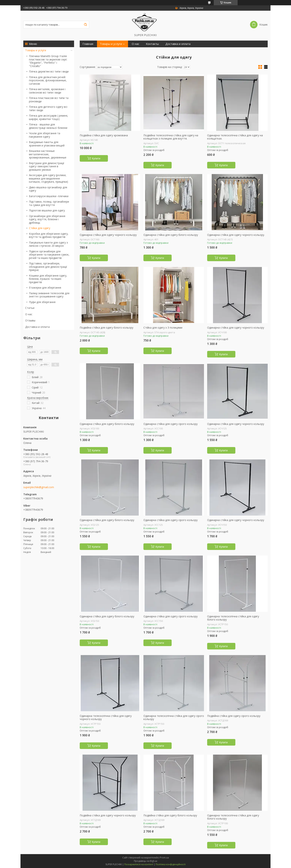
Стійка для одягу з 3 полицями (163, 328)
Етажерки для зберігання (45, 288)
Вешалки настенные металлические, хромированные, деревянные (48, 154)
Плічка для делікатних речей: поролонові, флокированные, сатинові (48, 80)
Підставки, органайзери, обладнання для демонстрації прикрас (48, 267)
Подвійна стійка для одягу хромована (104, 135)
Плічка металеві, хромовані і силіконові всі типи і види (47, 91)
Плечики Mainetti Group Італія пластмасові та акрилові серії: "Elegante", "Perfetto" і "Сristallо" (48, 61)
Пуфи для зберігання (42, 302)
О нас (29, 314)
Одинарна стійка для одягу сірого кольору (171, 424)
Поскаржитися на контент (139, 864)
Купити (96, 158)
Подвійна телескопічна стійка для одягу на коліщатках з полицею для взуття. (171, 137)
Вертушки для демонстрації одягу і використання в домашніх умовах (47, 166)
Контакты (152, 44)
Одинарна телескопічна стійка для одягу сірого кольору (174, 718)
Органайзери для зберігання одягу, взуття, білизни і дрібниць (47, 219)
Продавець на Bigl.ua (145, 861)
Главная (88, 44)
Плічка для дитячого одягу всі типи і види (48, 108)
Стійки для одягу (40, 228)
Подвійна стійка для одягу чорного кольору (108, 815)
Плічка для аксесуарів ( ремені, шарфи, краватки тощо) (48, 117)
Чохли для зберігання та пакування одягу (45, 135)
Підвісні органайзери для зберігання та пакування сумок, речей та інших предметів (49, 255)
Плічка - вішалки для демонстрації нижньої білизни (48, 126)
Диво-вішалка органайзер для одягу (48, 189)
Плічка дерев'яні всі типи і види (49, 71)
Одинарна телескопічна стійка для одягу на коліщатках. (235, 137)
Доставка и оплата (37, 327)
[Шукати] (85, 25)
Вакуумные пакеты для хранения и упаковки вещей (47, 144)
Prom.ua (164, 858)
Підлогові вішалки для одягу (47, 210)
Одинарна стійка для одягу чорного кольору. (236, 235)
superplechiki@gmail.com (39, 487)
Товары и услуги (36, 50)
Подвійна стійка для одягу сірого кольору (234, 716)
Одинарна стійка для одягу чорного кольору (108, 235)
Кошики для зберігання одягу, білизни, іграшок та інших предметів (48, 279)
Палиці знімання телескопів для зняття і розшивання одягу (49, 295)
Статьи (30, 308)
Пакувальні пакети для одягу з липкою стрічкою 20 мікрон (48, 244)
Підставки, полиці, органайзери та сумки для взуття (49, 203)
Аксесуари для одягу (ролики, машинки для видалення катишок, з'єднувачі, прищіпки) (48, 178)
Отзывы (30, 320)
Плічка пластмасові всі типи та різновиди (49, 100)
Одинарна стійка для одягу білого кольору (171, 235)
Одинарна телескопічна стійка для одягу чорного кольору (106, 718)
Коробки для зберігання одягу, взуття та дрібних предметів (49, 235)
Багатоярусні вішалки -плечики (49, 196)
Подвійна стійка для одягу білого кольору (106, 328)
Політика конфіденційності (171, 864)
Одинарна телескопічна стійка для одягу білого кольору (233, 618)
